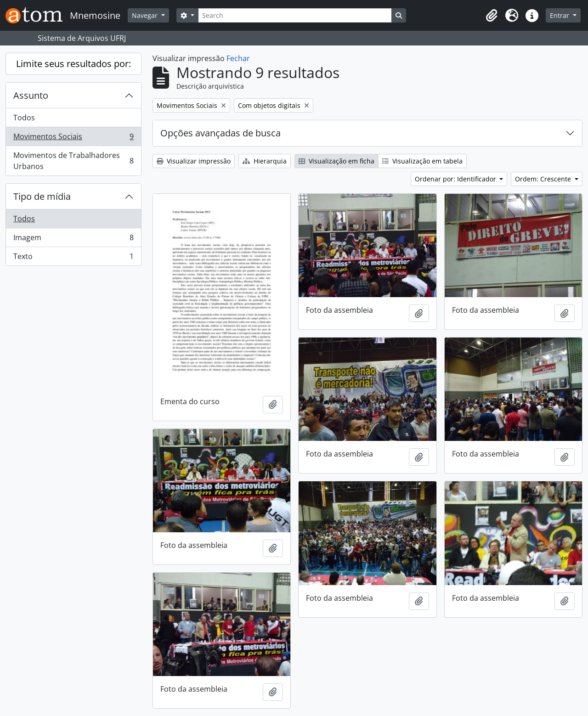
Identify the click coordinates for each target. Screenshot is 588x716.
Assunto (31, 95)
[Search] (295, 15)
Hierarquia (265, 161)
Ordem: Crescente (544, 179)
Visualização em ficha (336, 161)
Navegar (146, 15)
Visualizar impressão (194, 161)
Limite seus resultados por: (73, 64)
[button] (492, 16)
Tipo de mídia (42, 196)
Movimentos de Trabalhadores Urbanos (73, 161)
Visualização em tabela (422, 161)
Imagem (73, 240)
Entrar (560, 15)
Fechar (238, 58)
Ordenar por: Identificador (456, 179)
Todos (24, 118)
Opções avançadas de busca (220, 133)
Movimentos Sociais (73, 138)
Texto (73, 258)
